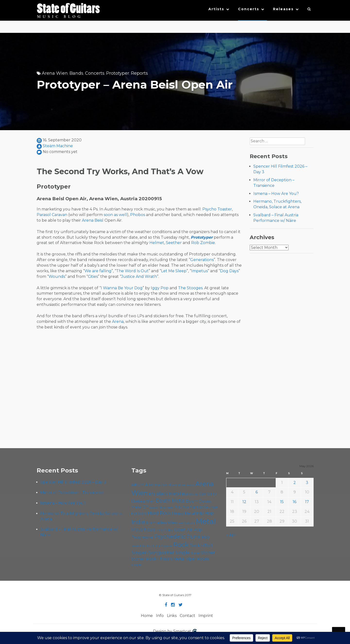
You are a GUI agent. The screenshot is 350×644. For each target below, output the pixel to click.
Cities (93, 277)
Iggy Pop (160, 288)
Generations (202, 260)
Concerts (249, 9)
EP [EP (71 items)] (146, 507)
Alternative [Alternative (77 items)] (156, 485)
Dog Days (229, 271)
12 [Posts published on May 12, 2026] (244, 502)
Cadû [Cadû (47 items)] (195, 494)
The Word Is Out (132, 271)
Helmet (157, 243)
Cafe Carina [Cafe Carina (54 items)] (208, 494)
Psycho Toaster (217, 209)
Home (147, 616)
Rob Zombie (203, 243)
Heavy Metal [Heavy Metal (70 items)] (184, 513)
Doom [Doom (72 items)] (192, 501)
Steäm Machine (58, 146)
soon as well (115, 215)
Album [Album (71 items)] (138, 485)
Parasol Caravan (52, 215)
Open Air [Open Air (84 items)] (183, 530)
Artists (216, 9)
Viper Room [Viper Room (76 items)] (198, 559)
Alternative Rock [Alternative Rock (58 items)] (181, 485)
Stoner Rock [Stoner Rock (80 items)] (144, 559)
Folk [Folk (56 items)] (178, 507)
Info (160, 616)
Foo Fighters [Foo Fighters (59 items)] (193, 507)
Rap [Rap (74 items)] (205, 537)
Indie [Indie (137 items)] (138, 522)
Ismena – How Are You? (276, 194)
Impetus (199, 271)
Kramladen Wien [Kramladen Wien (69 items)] (162, 522)
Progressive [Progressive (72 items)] (142, 537)
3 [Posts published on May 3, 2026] (307, 483)
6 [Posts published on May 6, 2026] (257, 492)
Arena (118, 322)
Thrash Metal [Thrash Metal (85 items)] (171, 559)
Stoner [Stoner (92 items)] (208, 553)
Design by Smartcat (175, 632)
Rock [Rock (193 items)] (181, 545)
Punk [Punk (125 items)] (194, 536)
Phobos (138, 215)
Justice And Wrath (139, 277)
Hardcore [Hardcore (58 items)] (139, 513)
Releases (283, 9)
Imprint (206, 616)
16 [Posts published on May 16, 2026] (295, 502)
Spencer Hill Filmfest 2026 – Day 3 (73, 482)
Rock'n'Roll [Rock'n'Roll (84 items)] (201, 545)
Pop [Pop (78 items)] (198, 530)
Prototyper (118, 73)
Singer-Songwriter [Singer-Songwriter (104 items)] (153, 553)
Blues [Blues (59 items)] (186, 494)
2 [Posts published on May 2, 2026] (295, 483)
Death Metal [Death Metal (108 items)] (170, 501)
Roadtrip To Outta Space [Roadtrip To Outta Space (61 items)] (152, 546)
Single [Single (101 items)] (182, 553)
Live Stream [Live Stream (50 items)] (187, 523)
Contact (188, 616)
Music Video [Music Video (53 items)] (165, 530)
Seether (174, 243)
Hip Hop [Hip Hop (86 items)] (205, 513)
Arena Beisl (93, 220)
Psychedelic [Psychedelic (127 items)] (170, 536)
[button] (309, 10)
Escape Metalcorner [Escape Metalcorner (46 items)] (162, 507)
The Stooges (190, 288)
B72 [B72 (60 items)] (152, 494)
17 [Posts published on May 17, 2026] (307, 502)
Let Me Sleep (174, 271)
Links (172, 616)
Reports (139, 73)
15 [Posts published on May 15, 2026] (282, 502)
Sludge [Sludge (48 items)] (195, 553)
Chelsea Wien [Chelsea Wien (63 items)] (143, 501)
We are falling (98, 271)
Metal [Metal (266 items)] (206, 521)
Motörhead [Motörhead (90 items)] (143, 530)
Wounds (57, 277)
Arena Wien (55, 73)
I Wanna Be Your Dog (122, 288)
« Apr (231, 535)
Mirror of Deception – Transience (72, 493)
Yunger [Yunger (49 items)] (136, 565)
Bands (76, 73)
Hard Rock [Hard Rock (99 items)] (159, 513)
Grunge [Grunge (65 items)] (211, 507)
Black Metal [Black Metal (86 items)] (169, 494)
